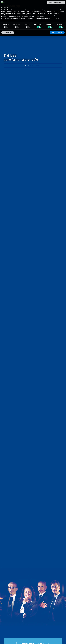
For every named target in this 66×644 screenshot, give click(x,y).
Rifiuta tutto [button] (45, 29)
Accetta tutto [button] (58, 29)
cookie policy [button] (56, 9)
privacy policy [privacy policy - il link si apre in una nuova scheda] (5, 8)
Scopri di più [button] (8, 29)
